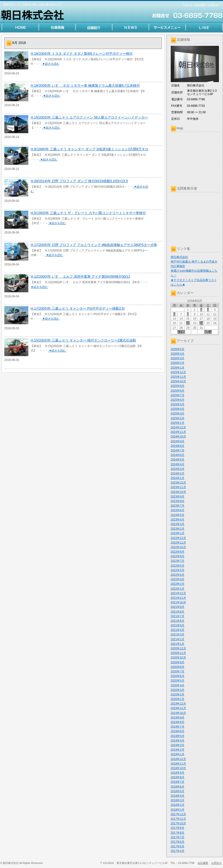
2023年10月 (178, 492)
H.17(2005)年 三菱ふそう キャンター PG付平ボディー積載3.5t (78, 308)
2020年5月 (178, 681)
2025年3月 (178, 413)
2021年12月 (178, 593)
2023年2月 (178, 529)
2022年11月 (178, 543)
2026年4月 (178, 354)
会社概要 (200, 5)
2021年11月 (178, 598)
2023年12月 (178, 483)
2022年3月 (178, 579)
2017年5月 (178, 846)
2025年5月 (178, 404)
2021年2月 (178, 639)
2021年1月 (178, 644)
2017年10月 (178, 823)
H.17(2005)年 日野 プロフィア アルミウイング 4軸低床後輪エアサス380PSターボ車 (94, 245)
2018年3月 (178, 800)
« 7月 (181, 332)
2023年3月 (178, 524)
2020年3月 (178, 690)
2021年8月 (178, 612)
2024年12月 (178, 427)
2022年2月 (178, 584)
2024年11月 (178, 432)
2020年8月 (178, 667)
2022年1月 (178, 589)
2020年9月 (178, 662)
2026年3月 (178, 358)
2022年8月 (178, 556)
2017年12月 (178, 814)
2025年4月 (178, 409)
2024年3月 (178, 469)
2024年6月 (178, 455)
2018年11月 (178, 764)
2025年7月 (178, 395)
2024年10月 (178, 437)
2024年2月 (178, 473)
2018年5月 (178, 791)
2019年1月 (178, 754)
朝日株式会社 (179, 257)
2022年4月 (178, 575)
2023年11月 (178, 487)
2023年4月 (178, 520)
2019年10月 (178, 713)
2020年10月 (178, 658)
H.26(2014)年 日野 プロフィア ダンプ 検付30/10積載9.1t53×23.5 (79, 181)
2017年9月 (178, 828)
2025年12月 (178, 372)
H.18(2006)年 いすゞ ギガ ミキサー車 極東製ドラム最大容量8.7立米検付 (85, 85)
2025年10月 (178, 381)
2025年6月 (178, 400)
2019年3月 (178, 745)
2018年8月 (178, 777)
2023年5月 (178, 515)
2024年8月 (178, 446)
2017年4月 (178, 851)
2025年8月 (178, 391)
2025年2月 (178, 418)
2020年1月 (178, 699)
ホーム (189, 5)
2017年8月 (178, 833)
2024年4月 (178, 464)
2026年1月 (178, 368)
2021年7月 (178, 616)
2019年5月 (178, 736)
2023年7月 (178, 506)
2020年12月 (178, 648)
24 (201, 323)
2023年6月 (178, 510)
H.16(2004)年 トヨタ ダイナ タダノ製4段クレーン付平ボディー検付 (82, 54)
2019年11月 (178, 708)
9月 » (208, 332)
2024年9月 (178, 441)
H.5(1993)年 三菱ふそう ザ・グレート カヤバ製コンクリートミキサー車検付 (88, 213)
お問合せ (213, 5)
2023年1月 (178, 533)
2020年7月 (178, 671)
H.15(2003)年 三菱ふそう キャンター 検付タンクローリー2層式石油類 (83, 340)
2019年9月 (178, 718)
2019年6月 (178, 731)
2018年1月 (178, 810)
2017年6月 (178, 842)
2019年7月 (178, 727)
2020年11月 (178, 653)
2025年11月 (178, 377)
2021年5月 (178, 625)
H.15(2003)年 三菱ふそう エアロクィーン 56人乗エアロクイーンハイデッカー (89, 117)
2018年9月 (178, 773)
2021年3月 (178, 635)
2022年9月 (178, 552)
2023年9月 (178, 497)
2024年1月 (178, 478)
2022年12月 (178, 538)
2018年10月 (178, 768)
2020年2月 (178, 694)
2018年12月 (178, 759)
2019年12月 (178, 704)
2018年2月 (178, 805)
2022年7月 (178, 561)
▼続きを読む (50, 64)
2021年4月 (178, 630)
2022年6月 (178, 566)
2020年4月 (178, 685)
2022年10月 (178, 547)
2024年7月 (178, 450)
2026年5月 (178, 349)
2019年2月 (178, 750)
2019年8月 (178, 722)
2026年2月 (178, 363)
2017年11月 (178, 819)
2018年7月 (178, 782)
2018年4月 (178, 796)
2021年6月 (178, 621)
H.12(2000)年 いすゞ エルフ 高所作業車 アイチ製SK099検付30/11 (80, 276)
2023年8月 (178, 501)
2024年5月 (178, 460)
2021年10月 (178, 602)
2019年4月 (178, 741)
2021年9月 (178, 607)
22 (188, 323)
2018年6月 (178, 787)
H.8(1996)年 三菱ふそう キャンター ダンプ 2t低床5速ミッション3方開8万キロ (90, 149)
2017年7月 (178, 837)
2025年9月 (178, 386)
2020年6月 (178, 676)
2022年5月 (178, 570)
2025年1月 (178, 423)
